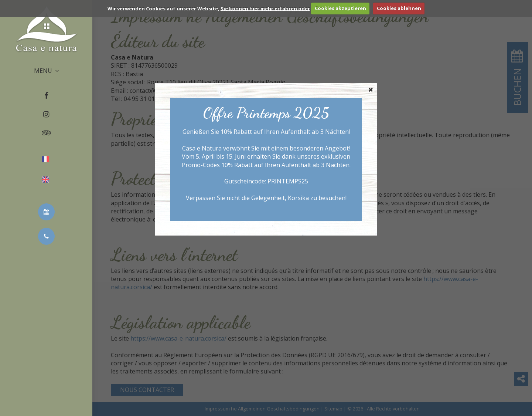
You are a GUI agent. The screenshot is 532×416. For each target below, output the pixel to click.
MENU (46, 71)
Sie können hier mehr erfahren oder (265, 8)
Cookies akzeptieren (340, 8)
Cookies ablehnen (399, 8)
